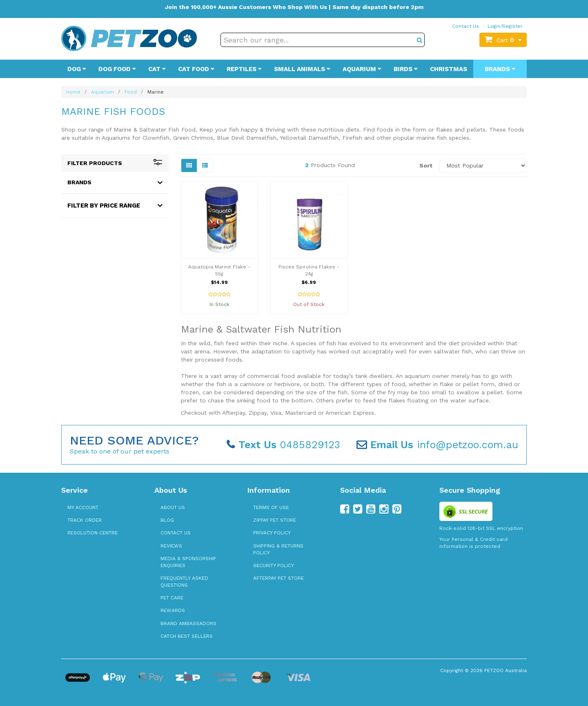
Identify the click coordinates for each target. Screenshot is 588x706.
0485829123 (283, 445)
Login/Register (505, 26)
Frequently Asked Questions (184, 582)
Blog (167, 520)
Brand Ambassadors (188, 623)
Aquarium (362, 69)
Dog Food (117, 69)
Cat (157, 69)
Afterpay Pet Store (278, 578)
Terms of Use (271, 507)
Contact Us (465, 26)
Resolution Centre (92, 533)
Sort (426, 165)
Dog (77, 69)
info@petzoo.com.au (437, 445)
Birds (406, 69)
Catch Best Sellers (187, 636)
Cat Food (196, 69)
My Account (83, 507)
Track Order (85, 520)
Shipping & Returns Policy (278, 549)
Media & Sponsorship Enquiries (188, 562)
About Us (173, 507)
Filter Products (115, 163)
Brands (500, 69)
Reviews (171, 546)
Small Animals (302, 69)
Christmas (449, 69)
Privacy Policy (272, 533)
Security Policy (274, 565)
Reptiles (244, 69)
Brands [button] (79, 182)
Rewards (173, 610)
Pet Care (172, 598)
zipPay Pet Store (275, 520)
